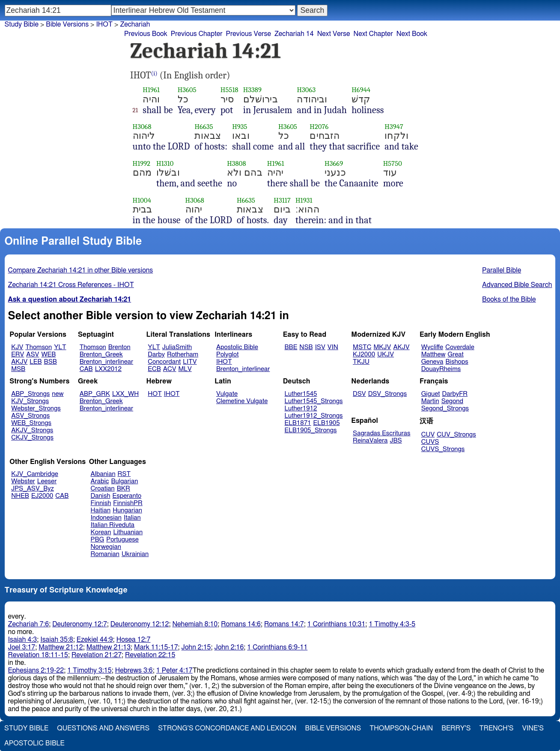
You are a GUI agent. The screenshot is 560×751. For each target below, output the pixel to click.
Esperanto (127, 496)
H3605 (187, 90)
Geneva (432, 362)
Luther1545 (301, 394)
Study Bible (22, 24)
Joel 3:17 (22, 647)
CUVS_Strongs (443, 449)
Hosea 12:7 (134, 640)
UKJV (386, 355)
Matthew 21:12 (61, 647)
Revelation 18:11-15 (38, 655)
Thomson (39, 347)
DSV (359, 394)
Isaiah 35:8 (57, 640)
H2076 (319, 127)
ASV (33, 355)
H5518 (229, 90)
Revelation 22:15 (150, 655)
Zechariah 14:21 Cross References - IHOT (71, 285)
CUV (428, 435)
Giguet (431, 394)
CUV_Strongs (456, 435)
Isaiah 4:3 (23, 640)
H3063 (306, 90)
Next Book (412, 34)
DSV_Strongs (388, 394)
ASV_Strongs (30, 416)
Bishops (457, 362)
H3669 (334, 163)
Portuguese (122, 540)
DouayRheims (441, 369)
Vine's (533, 728)
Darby (156, 355)
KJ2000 (364, 355)
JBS (396, 441)
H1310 (165, 163)
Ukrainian (135, 554)
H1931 (304, 200)
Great (456, 355)
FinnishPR (128, 503)
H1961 (151, 90)
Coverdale (460, 347)
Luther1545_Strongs (314, 401)
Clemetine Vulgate (242, 401)
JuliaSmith (177, 347)
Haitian (101, 510)
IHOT (224, 362)
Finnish (101, 503)
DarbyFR (455, 394)
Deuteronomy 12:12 (140, 624)
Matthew (433, 355)
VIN (333, 347)
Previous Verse (249, 34)
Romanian (105, 554)
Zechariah (135, 24)
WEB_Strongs (31, 423)
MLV (185, 369)
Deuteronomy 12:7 (80, 624)
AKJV (19, 362)
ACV (170, 369)
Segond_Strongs (445, 408)
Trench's (496, 728)
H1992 (142, 163)
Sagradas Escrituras (381, 433)
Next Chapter (373, 34)
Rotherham (183, 355)
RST (124, 474)
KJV (17, 347)
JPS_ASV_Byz (33, 489)
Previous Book (146, 34)
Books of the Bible (509, 299)
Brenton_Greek (101, 355)
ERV (18, 355)
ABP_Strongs (30, 394)
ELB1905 (327, 423)
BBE (291, 347)
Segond (452, 401)
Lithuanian (128, 532)
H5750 (393, 163)
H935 (240, 127)
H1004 (142, 200)
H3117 (282, 200)
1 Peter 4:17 (174, 670)
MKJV (382, 347)
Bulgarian (124, 481)
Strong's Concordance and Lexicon (227, 728)
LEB (36, 362)
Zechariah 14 (294, 34)
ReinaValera (370, 441)
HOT (155, 394)
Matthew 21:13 (109, 647)
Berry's (456, 728)
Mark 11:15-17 (156, 647)
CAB (86, 369)
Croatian (103, 489)
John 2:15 (196, 647)
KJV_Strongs (30, 401)
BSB (51, 362)
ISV (320, 347)
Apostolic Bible (34, 743)
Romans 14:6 (241, 624)
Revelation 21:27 (97, 655)
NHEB (20, 496)
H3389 (252, 90)
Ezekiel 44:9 (95, 640)
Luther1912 (301, 408)
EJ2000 (42, 496)
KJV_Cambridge (35, 474)
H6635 (204, 127)
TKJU (361, 362)
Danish (101, 496)
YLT (60, 347)
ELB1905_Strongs (311, 430)
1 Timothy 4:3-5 (392, 624)
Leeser (47, 481)
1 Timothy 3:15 (89, 670)
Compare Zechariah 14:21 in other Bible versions (81, 270)
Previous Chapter (197, 34)
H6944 (361, 90)
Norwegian (106, 547)
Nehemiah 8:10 (195, 624)
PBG (98, 540)
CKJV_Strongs (32, 438)
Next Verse (334, 34)
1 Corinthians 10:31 (337, 624)
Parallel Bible (502, 270)
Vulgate (227, 394)
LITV (190, 362)
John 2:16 (229, 647)
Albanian (103, 474)
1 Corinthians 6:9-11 (277, 647)
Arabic (100, 481)
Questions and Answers (103, 728)
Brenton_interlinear (106, 362)
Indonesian (106, 518)
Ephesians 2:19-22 (36, 670)
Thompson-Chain (401, 728)
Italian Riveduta (113, 525)
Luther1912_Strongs (314, 416)
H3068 (142, 127)
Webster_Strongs (36, 408)
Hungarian (127, 510)
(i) (154, 73)
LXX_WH (125, 394)
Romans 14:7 (284, 624)
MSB (18, 369)
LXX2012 (108, 369)
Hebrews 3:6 (134, 670)
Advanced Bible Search (517, 285)
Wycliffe (432, 347)
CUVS (430, 442)
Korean (101, 532)
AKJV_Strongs (32, 430)
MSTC (362, 347)
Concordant (164, 362)
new (58, 394)
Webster (23, 481)
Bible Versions (67, 24)
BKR (124, 489)
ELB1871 (298, 423)
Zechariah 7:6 (29, 624)
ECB (154, 369)
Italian (132, 518)
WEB (48, 355)
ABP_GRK (95, 394)
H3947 (394, 127)
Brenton (119, 347)
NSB (306, 347)
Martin (430, 401)
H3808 (236, 163)
